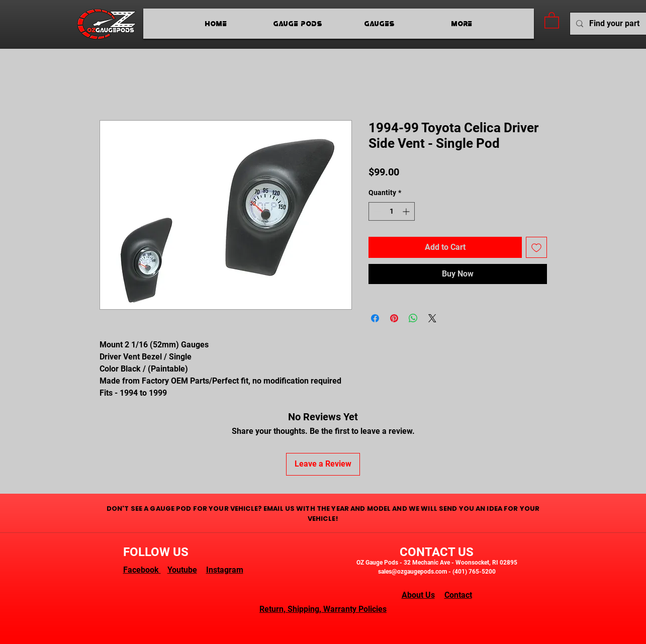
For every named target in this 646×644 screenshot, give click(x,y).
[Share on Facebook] (375, 318)
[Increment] (407, 211)
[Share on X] (432, 318)
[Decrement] (376, 211)
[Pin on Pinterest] (394, 318)
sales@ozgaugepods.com (412, 572)
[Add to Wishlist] (536, 247)
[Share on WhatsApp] (413, 318)
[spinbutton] (392, 211)
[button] (552, 20)
